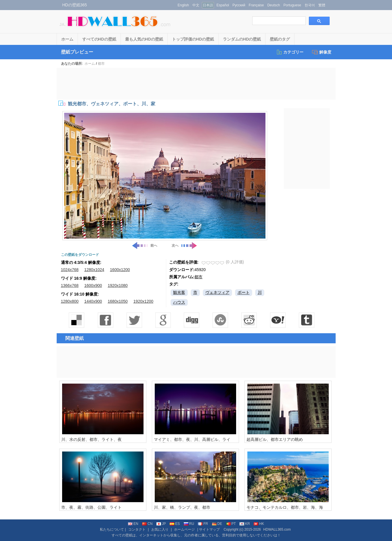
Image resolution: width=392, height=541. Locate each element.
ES (175, 524)
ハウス (179, 302)
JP (161, 524)
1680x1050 (118, 301)
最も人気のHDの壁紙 (144, 39)
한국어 (310, 5)
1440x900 (93, 301)
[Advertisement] (196, 84)
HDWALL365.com (277, 529)
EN (133, 524)
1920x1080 (118, 285)
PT (231, 524)
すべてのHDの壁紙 (99, 39)
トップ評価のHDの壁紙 (193, 39)
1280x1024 (94, 270)
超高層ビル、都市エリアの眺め (275, 439)
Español (223, 5)
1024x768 (70, 270)
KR (245, 524)
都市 (101, 64)
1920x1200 (143, 301)
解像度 (322, 52)
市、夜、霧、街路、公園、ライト (91, 507)
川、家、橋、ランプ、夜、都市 (182, 507)
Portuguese (292, 5)
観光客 (179, 292)
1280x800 (70, 301)
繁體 (322, 5)
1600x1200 (120, 270)
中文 (196, 5)
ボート (244, 292)
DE (217, 524)
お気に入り (160, 529)
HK (259, 524)
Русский (239, 5)
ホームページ (184, 529)
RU (189, 524)
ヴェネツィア (217, 292)
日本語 (208, 5)
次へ (185, 245)
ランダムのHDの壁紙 (242, 39)
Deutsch (274, 5)
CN (147, 524)
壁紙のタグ (280, 39)
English (183, 5)
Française (256, 5)
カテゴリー (290, 52)
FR (203, 524)
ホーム (67, 39)
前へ (144, 245)
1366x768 (70, 285)
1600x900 (93, 285)
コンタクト (137, 529)
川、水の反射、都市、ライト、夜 (91, 439)
